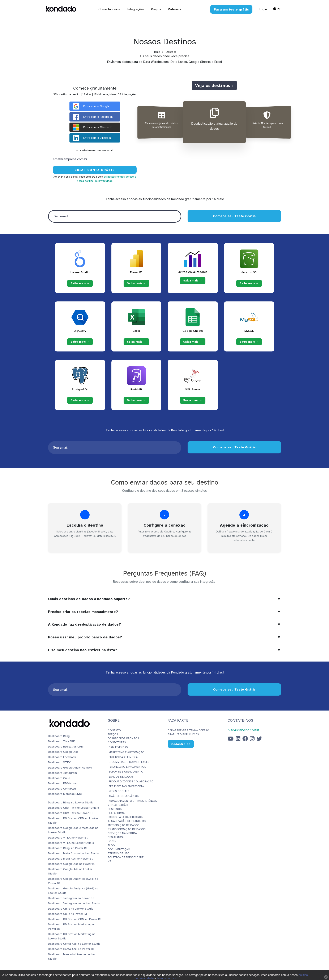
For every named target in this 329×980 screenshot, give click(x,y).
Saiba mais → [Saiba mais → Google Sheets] (193, 342)
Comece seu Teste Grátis (234, 216)
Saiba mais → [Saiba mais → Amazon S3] (249, 283)
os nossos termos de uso (119, 177)
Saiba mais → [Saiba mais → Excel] (136, 342)
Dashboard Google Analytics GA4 (70, 768)
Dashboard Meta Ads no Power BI (70, 859)
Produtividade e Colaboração (131, 782)
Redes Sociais (119, 791)
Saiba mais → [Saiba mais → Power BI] (136, 283)
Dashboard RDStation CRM (66, 747)
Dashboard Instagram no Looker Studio (74, 903)
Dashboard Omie (59, 778)
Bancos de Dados (121, 777)
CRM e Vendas (118, 747)
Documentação (119, 849)
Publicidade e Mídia (123, 757)
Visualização (118, 805)
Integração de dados (124, 825)
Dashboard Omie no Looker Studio (71, 909)
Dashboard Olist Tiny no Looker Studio (74, 808)
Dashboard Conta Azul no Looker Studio (74, 944)
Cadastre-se (181, 744)
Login (263, 9)
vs (110, 861)
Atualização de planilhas (127, 821)
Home (157, 52)
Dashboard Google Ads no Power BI (72, 864)
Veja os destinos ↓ (214, 85)
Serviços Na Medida (122, 833)
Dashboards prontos (123, 738)
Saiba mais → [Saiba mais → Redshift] (136, 400)
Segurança (116, 837)
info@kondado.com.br (243, 730)
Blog (111, 845)
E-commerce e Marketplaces (129, 762)
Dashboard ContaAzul (62, 789)
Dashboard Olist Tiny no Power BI (70, 813)
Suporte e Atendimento (126, 772)
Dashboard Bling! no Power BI (68, 848)
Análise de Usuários (124, 796)
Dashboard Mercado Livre (65, 794)
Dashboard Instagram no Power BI (71, 898)
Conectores (117, 742)
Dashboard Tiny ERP (62, 741)
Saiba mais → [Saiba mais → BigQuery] (80, 342)
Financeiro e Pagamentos (127, 767)
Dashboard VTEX (59, 762)
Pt (277, 9)
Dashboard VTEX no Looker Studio (71, 843)
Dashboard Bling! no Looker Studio (71, 802)
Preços (113, 734)
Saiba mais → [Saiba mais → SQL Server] (193, 400)
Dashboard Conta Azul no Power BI (71, 949)
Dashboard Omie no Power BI (68, 914)
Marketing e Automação (127, 752)
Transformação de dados (127, 829)
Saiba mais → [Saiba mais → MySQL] (249, 342)
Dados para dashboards (125, 817)
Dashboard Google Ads (63, 752)
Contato (114, 730)
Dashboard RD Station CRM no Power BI (75, 919)
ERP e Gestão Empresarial (127, 786)
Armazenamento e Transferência (133, 801)
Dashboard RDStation (62, 783)
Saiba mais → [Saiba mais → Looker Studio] (80, 283)
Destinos (115, 809)
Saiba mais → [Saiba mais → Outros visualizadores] (193, 281)
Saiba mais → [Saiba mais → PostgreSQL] (80, 400)
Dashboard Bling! (59, 736)
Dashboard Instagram (62, 773)
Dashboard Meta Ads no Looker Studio (74, 853)
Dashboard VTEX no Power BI (68, 838)
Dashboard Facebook (62, 757)
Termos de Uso (119, 853)
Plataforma (116, 813)
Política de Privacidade (126, 857)
